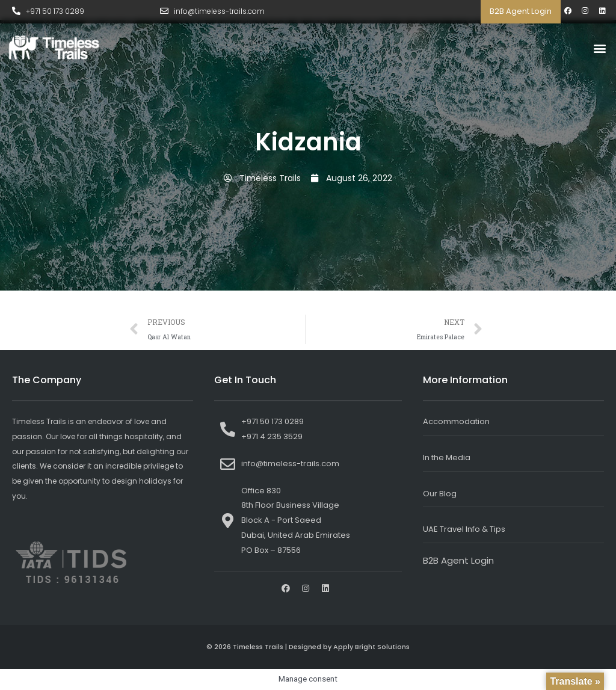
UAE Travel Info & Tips (464, 529)
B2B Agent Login (521, 11)
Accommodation (456, 421)
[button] (600, 48)
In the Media (447, 457)
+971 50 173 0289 (55, 11)
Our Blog (440, 494)
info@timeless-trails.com (219, 11)
